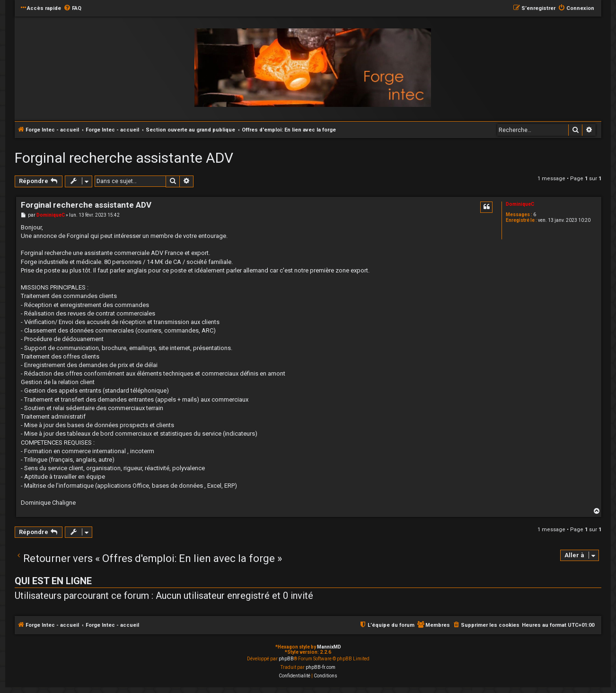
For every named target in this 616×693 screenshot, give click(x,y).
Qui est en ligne (53, 581)
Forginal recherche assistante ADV (124, 158)
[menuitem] (72, 9)
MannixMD (329, 647)
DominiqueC (520, 204)
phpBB (286, 659)
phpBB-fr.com (321, 667)
